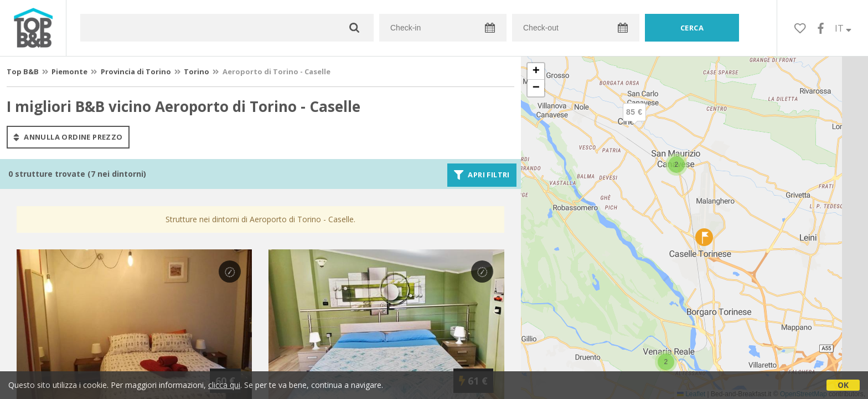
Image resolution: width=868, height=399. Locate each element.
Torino (197, 71)
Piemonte (69, 71)
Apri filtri (482, 175)
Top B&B (23, 71)
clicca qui (224, 385)
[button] (666, 362)
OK (843, 385)
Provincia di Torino (136, 71)
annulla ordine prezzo (68, 137)
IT (843, 28)
